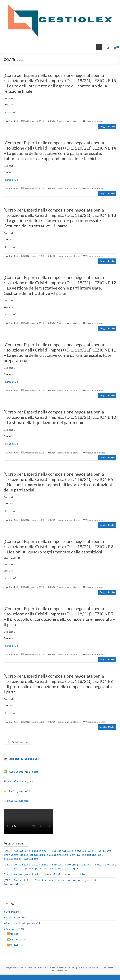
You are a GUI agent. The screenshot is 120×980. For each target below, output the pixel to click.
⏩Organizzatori (19, 940)
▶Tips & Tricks (15, 918)
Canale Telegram (18, 782)
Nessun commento (95, 121)
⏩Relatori (15, 945)
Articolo (12, 113)
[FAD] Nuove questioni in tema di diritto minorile (44, 875)
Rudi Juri (13, 121)
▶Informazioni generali (22, 923)
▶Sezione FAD (14, 929)
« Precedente (18, 742)
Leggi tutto (107, 127)
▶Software (11, 912)
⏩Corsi (13, 934)
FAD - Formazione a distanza (65, 121)
